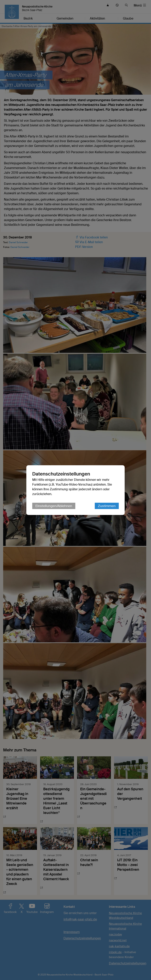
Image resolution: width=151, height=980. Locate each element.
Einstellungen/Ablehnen (54, 506)
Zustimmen (107, 506)
